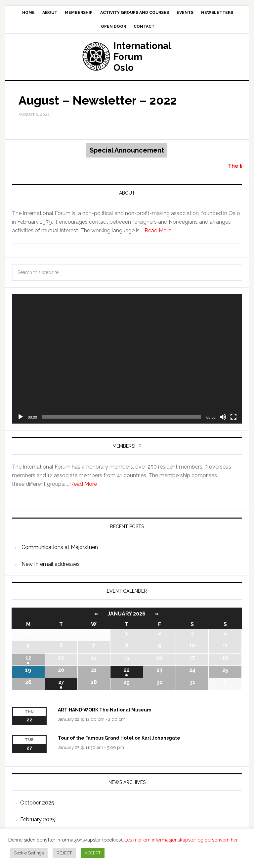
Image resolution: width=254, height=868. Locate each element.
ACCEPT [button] (93, 853)
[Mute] (223, 417)
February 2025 (38, 820)
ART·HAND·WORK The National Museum (105, 710)
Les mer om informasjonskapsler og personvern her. (181, 840)
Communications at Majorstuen (60, 547)
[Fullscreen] (233, 417)
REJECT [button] (64, 853)
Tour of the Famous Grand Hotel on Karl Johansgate (119, 738)
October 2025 (37, 803)
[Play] (21, 417)
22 (127, 670)
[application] (127, 359)
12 (28, 658)
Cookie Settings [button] (29, 853)
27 (61, 682)
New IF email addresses (51, 564)
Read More (158, 230)
